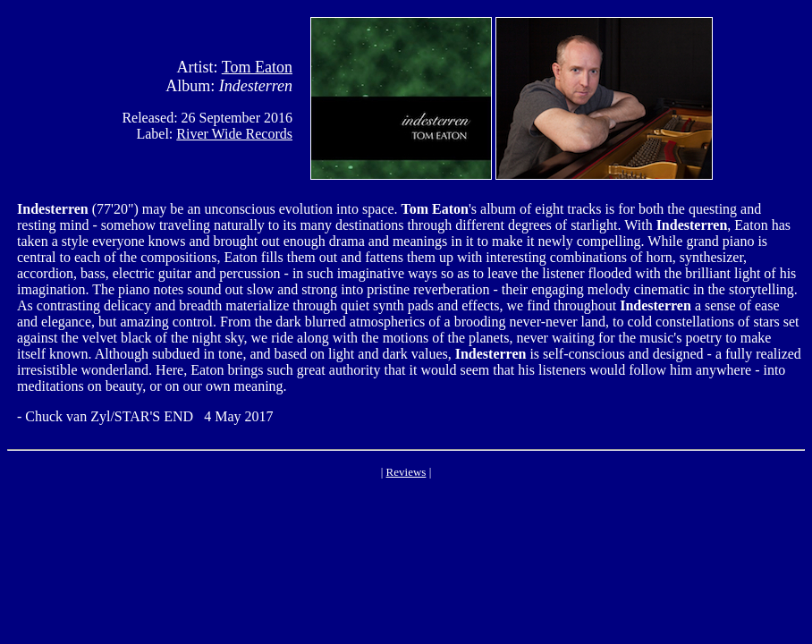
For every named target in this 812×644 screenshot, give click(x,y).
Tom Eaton (257, 67)
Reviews (406, 472)
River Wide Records (234, 134)
